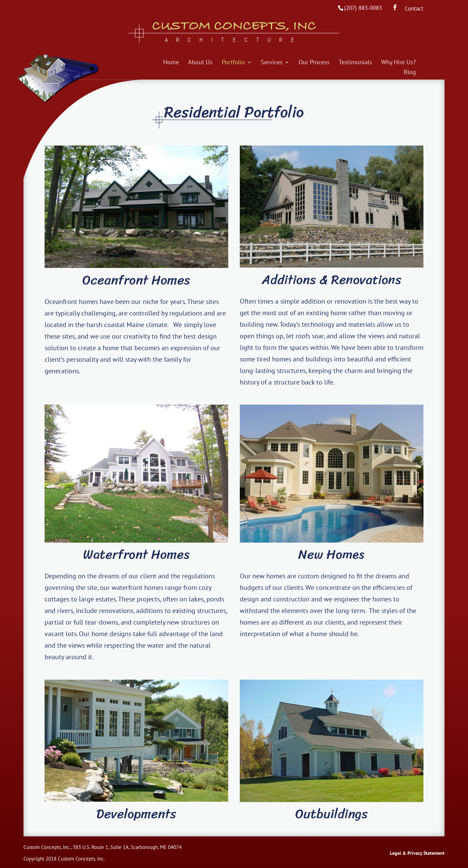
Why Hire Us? (399, 63)
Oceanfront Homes (136, 280)
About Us (200, 63)
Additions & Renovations (332, 280)
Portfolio (233, 63)
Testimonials (355, 63)
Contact (414, 9)
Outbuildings (331, 814)
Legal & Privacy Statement (417, 853)
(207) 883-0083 (363, 8)
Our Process (314, 63)
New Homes (331, 554)
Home (171, 63)
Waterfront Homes (136, 554)
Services (272, 63)
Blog (410, 73)
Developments (136, 814)
